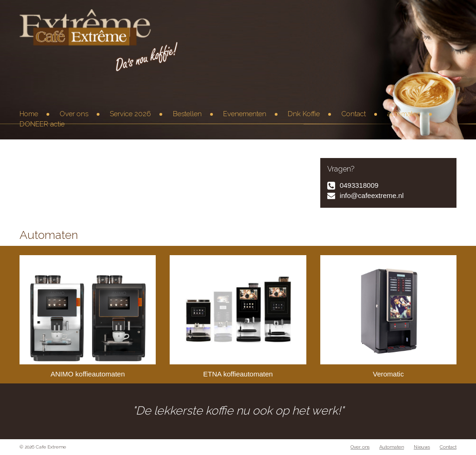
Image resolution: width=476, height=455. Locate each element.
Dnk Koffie (304, 114)
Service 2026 (130, 114)
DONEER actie (42, 124)
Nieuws (422, 447)
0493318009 (359, 185)
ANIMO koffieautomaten (88, 317)
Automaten (392, 447)
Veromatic (388, 317)
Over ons (74, 114)
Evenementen (245, 114)
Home (29, 114)
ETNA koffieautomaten (238, 317)
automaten (404, 114)
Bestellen (187, 114)
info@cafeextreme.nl (372, 195)
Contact (354, 114)
